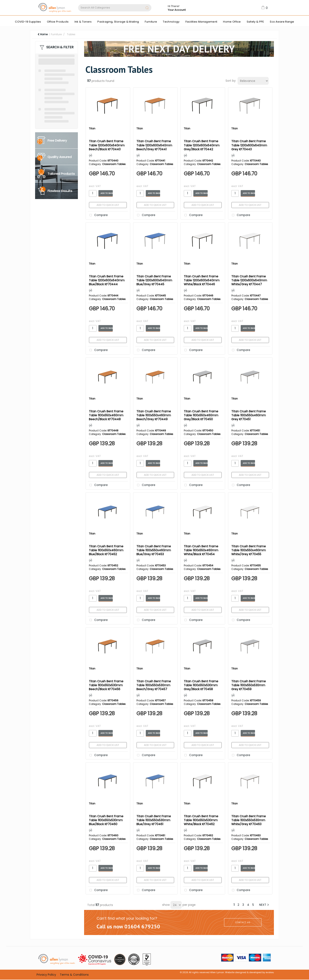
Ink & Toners (83, 22)
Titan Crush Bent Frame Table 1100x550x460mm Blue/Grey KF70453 (154, 550)
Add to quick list (108, 205)
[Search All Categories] (115, 8)
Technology (171, 22)
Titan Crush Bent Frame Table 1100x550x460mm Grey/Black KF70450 (201, 415)
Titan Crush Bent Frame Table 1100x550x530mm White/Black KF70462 (201, 820)
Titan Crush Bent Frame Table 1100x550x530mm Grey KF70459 (249, 685)
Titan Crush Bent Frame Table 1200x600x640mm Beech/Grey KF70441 (154, 145)
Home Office (232, 22)
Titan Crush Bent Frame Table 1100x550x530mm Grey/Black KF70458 (201, 685)
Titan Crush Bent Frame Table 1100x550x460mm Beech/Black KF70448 (106, 415)
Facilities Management (201, 22)
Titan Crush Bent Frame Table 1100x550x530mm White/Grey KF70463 (249, 820)
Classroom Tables (114, 164)
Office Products (58, 22)
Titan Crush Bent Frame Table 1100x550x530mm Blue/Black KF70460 (106, 820)
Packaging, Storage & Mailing (118, 22)
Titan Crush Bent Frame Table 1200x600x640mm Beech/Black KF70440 (107, 145)
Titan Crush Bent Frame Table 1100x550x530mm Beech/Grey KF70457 (154, 685)
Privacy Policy (46, 975)
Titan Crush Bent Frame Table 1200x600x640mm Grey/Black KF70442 (202, 145)
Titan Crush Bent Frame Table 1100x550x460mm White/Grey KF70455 (249, 550)
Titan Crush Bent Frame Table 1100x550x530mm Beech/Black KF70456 (106, 685)
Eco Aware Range (282, 22)
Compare (98, 215)
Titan (92, 128)
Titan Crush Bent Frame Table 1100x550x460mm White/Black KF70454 (201, 550)
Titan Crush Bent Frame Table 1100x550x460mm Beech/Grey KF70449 (154, 415)
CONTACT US (243, 922)
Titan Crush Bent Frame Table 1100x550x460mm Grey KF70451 (249, 415)
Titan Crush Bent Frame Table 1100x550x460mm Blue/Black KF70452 (106, 550)
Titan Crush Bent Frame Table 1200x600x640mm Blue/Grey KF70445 (154, 280)
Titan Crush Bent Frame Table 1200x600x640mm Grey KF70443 (249, 145)
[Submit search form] (147, 8)
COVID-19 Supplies (28, 22)
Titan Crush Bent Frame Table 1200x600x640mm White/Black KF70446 (202, 280)
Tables (71, 34)
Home (43, 34)
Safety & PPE (255, 22)
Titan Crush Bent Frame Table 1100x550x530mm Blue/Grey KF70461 (154, 820)
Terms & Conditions (74, 975)
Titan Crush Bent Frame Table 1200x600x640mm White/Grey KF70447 (249, 280)
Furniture (151, 22)
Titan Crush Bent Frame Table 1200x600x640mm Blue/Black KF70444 (107, 280)
